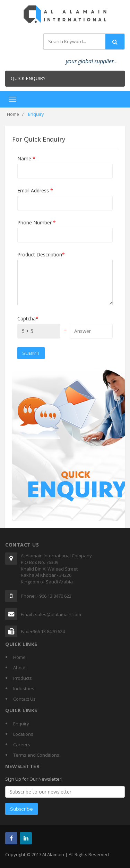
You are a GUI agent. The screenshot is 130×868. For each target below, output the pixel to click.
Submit (31, 353)
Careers (22, 744)
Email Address (35, 190)
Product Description (41, 254)
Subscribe (21, 809)
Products (23, 678)
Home (13, 114)
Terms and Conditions (36, 755)
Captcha (28, 318)
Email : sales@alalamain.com (51, 614)
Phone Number (37, 222)
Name (26, 158)
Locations (23, 734)
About (19, 668)
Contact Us (24, 699)
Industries (24, 688)
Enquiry (21, 724)
